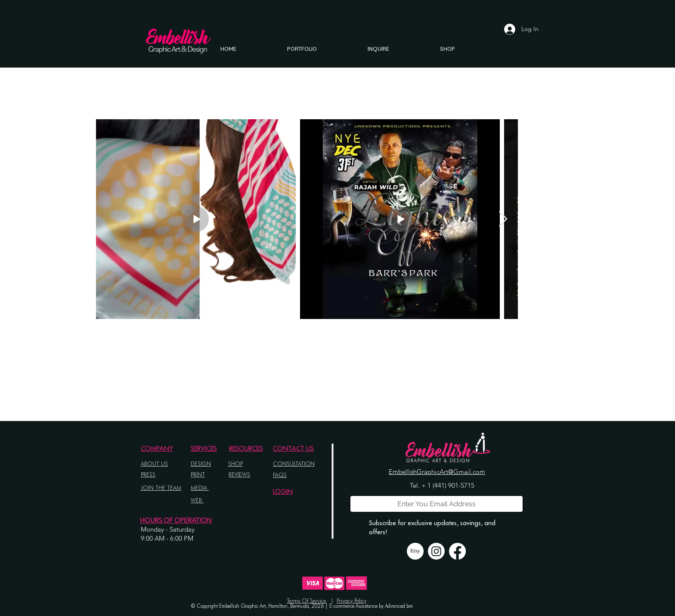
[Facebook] (457, 551)
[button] (302, 49)
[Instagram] (436, 551)
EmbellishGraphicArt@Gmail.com (437, 472)
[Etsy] (415, 551)
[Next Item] (503, 219)
